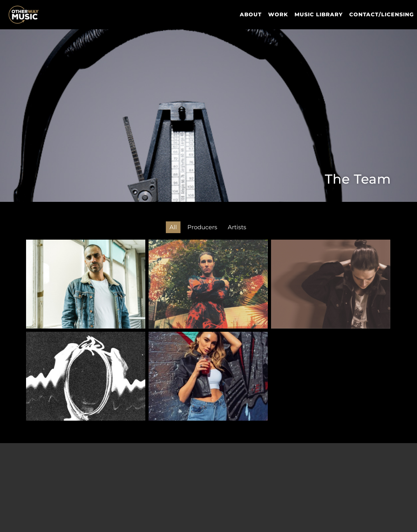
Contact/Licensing (381, 14)
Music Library (319, 14)
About (251, 14)
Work (278, 14)
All (173, 227)
